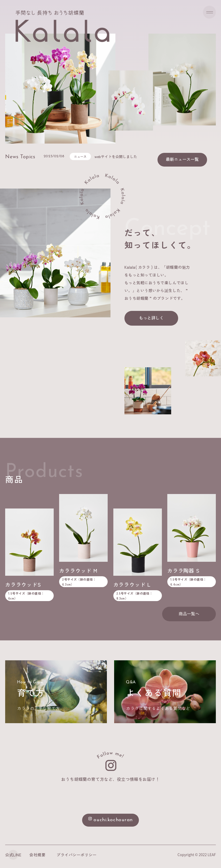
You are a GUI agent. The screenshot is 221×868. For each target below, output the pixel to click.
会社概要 (37, 855)
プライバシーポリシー (77, 855)
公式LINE (13, 855)
